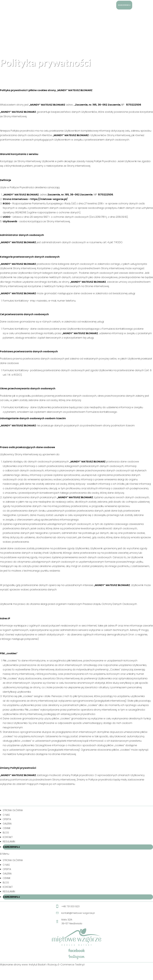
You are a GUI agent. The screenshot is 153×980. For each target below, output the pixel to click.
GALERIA (7, 824)
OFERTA (7, 819)
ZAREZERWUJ (11, 847)
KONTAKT (8, 837)
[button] (76, 854)
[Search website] (136, 5)
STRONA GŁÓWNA (13, 810)
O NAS (6, 815)
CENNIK (7, 828)
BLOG (6, 833)
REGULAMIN (9, 841)
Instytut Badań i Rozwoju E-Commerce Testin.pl (57, 965)
